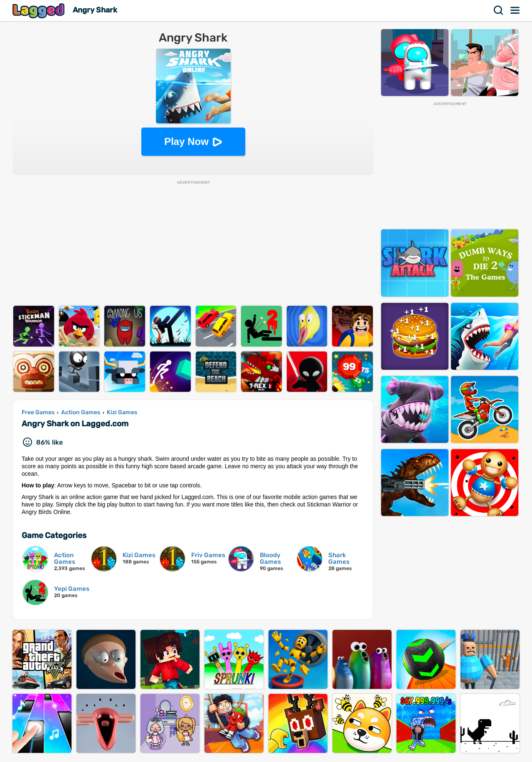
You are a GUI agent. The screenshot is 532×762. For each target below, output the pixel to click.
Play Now (186, 141)
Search (499, 10)
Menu (515, 10)
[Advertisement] (193, 243)
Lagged (39, 11)
